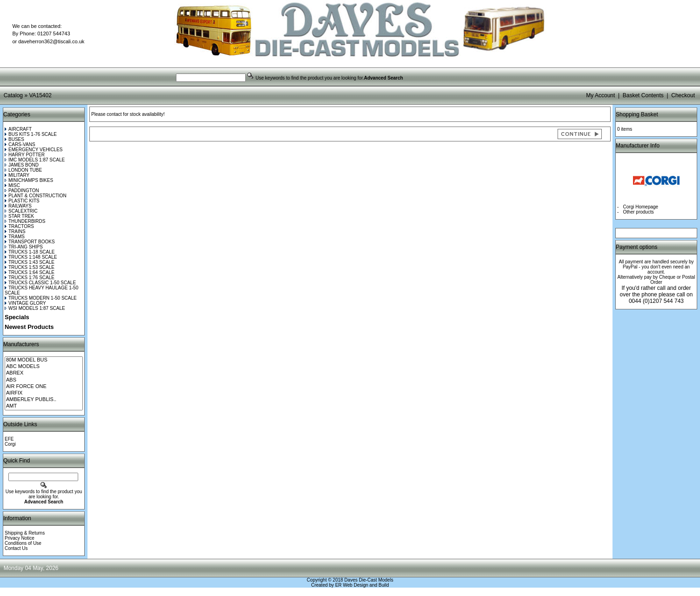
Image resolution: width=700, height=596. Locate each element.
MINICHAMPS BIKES (29, 180)
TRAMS (15, 237)
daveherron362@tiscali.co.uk (51, 41)
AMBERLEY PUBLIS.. (44, 400)
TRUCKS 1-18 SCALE (30, 252)
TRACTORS (19, 226)
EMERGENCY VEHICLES (34, 150)
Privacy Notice (20, 538)
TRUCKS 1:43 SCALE (30, 262)
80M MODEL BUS (44, 360)
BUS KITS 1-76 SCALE (31, 134)
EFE (9, 439)
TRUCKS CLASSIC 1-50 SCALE (40, 283)
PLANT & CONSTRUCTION (36, 196)
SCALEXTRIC (21, 211)
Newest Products (29, 327)
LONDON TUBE (23, 170)
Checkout (683, 95)
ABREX (44, 373)
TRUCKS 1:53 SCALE (30, 267)
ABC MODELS (44, 367)
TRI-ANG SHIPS (24, 247)
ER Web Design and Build (362, 585)
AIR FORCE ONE (44, 387)
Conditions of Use (23, 543)
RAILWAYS (18, 206)
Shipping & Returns (25, 533)
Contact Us (16, 548)
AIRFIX (44, 393)
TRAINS (15, 231)
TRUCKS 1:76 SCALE (30, 278)
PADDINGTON (22, 191)
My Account (600, 95)
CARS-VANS (20, 144)
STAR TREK (19, 216)
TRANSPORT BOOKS (30, 242)
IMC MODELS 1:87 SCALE (35, 160)
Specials (17, 317)
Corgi (10, 444)
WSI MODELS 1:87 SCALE (35, 308)
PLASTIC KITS (22, 201)
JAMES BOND (22, 165)
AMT (44, 406)
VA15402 (40, 95)
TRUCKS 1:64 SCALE (30, 272)
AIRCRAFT (18, 129)
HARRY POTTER (25, 155)
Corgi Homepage (641, 207)
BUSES (14, 139)
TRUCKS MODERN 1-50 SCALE (41, 298)
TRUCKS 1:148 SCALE (31, 257)
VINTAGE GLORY (25, 303)
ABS (44, 380)
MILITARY (17, 175)
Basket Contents (643, 95)
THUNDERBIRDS (25, 221)
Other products (639, 212)
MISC (12, 185)
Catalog (13, 95)
